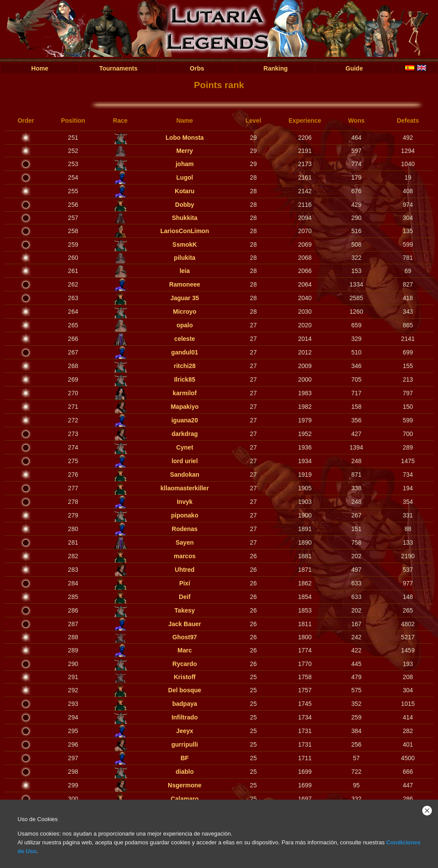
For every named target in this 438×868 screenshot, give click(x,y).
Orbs (197, 68)
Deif (184, 597)
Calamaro (185, 799)
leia (185, 271)
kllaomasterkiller (185, 488)
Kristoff (185, 677)
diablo (185, 772)
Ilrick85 (184, 379)
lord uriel (185, 461)
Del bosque (185, 690)
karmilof (184, 393)
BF (185, 758)
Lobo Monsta (185, 138)
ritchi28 (185, 366)
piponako (184, 515)
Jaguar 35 (185, 298)
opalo (185, 325)
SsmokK (185, 244)
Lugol (185, 177)
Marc (185, 650)
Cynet (185, 447)
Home (40, 68)
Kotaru (185, 191)
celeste (185, 339)
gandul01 (185, 352)
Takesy (184, 610)
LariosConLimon (185, 231)
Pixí (185, 583)
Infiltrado (185, 717)
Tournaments (118, 68)
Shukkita (184, 218)
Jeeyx (185, 731)
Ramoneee (185, 284)
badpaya (185, 704)
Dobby (185, 205)
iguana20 (185, 420)
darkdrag (185, 434)
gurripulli (185, 744)
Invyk (185, 502)
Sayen (185, 542)
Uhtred (185, 570)
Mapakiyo (185, 407)
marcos (185, 556)
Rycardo (185, 664)
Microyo (185, 312)
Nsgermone (185, 785)
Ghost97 (185, 637)
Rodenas (185, 529)
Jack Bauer (185, 624)
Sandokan (185, 475)
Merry (185, 151)
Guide (354, 68)
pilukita (185, 258)
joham (185, 164)
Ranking (276, 68)
